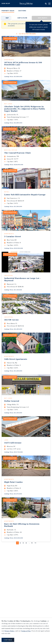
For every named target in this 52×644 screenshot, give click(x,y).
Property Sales (8, 11)
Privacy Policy (10, 631)
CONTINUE (8, 640)
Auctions (22, 11)
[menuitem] (8, 11)
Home (26, 4)
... (29, 575)
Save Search (43, 18)
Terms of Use (26, 631)
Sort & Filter (22, 18)
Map (7, 18)
